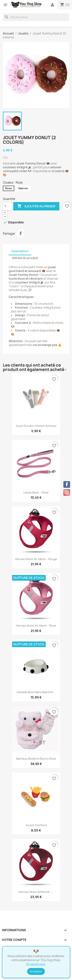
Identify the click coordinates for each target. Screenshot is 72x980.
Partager (21, 233)
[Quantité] (7, 206)
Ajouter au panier (36, 206)
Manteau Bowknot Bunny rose (36, 759)
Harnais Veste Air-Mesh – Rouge (36, 559)
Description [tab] (20, 251)
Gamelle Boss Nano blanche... (36, 692)
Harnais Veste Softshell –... (36, 892)
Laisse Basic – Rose (36, 492)
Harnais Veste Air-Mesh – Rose (36, 626)
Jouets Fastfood (36, 825)
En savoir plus (36, 964)
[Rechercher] (36, 17)
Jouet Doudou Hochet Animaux (36, 426)
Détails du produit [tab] (25, 258)
